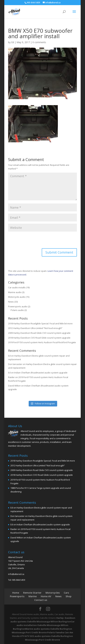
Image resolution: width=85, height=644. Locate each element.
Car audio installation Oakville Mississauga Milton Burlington (44, 625)
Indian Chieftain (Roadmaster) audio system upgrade (41, 373)
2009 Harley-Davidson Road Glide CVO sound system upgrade (39, 333)
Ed (13, 42)
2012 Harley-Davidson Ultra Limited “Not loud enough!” (35, 328)
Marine (33, 596)
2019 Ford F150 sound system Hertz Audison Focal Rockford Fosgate (42, 342)
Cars (66, 593)
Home (16, 593)
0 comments (39, 42)
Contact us (41, 600)
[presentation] (33, 240)
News (11, 302)
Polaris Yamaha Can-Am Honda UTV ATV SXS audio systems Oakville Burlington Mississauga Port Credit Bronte (43, 636)
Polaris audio (17, 310)
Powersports (17, 596)
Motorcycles (53, 593)
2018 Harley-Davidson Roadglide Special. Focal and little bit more (40, 323)
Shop (69, 596)
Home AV (46, 596)
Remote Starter (32, 593)
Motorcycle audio (17, 297)
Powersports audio (18, 306)
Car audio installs (17, 287)
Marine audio (15, 292)
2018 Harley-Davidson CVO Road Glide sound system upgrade (39, 338)
